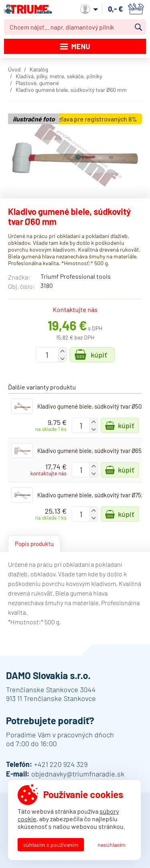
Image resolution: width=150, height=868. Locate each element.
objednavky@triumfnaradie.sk (78, 774)
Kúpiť (99, 355)
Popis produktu (34, 544)
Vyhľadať (138, 27)
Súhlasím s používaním (51, 845)
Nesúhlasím (112, 845)
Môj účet (89, 9)
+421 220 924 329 (61, 764)
